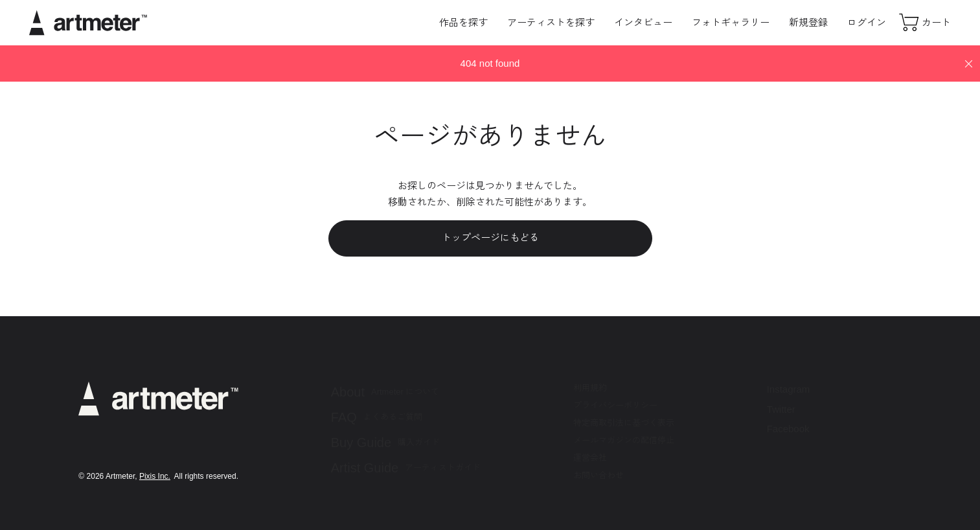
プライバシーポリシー (615, 405)
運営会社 (590, 458)
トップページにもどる (490, 237)
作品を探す (463, 22)
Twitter (781, 409)
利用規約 (590, 388)
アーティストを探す (551, 22)
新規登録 (808, 22)
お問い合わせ (598, 475)
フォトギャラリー (731, 22)
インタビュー (643, 22)
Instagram (789, 389)
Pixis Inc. (155, 476)
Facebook (788, 429)
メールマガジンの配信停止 (624, 440)
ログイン (867, 22)
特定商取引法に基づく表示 (624, 423)
